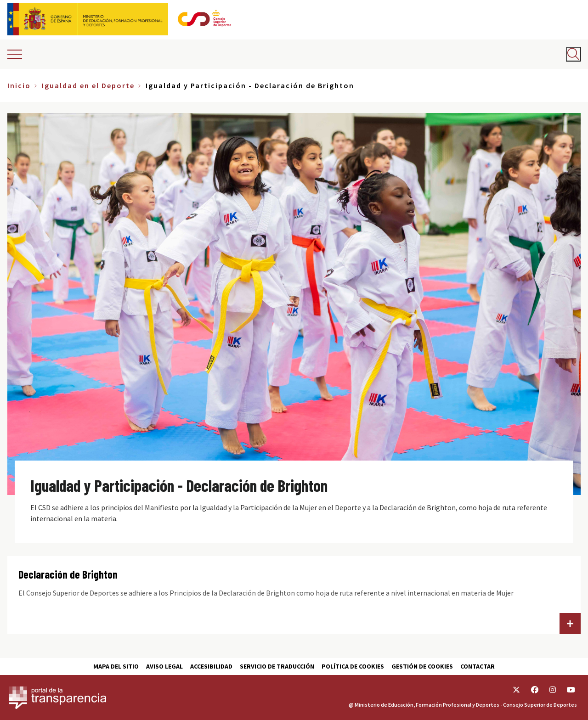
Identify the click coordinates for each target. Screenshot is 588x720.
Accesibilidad (211, 666)
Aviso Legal (164, 666)
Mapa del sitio (116, 666)
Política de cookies (353, 666)
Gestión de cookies (422, 666)
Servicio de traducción (277, 666)
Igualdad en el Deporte (88, 85)
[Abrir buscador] (573, 54)
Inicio (19, 85)
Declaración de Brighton (68, 574)
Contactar (478, 666)
